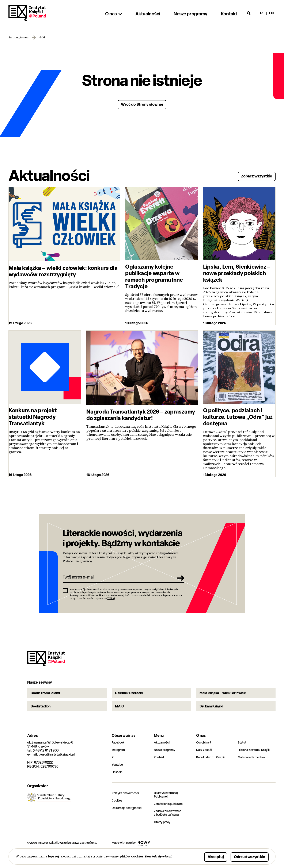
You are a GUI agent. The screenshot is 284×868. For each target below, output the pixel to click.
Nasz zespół (205, 764)
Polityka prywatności (127, 807)
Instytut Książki (27, 13)
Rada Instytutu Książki (212, 771)
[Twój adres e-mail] (118, 580)
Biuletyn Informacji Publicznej (168, 809)
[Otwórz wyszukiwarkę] (249, 13)
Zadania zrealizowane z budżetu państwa (170, 828)
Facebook (119, 756)
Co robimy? (205, 756)
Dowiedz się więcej (160, 856)
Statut (243, 756)
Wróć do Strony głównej (142, 104)
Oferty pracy (163, 837)
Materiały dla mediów (254, 771)
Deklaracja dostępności (129, 822)
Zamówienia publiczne (171, 818)
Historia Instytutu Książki (256, 764)
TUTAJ (111, 603)
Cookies (118, 814)
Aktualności (163, 756)
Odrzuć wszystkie (244, 856)
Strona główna (20, 37)
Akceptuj (203, 856)
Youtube (118, 778)
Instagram (119, 764)
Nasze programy (166, 764)
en (271, 13)
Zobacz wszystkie (251, 175)
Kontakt (160, 771)
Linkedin (118, 786)
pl (262, 13)
